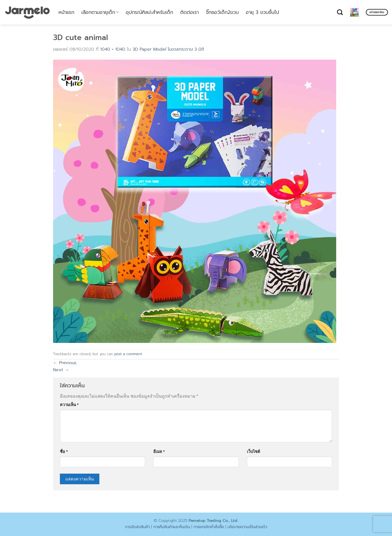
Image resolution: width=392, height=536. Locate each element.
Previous (65, 363)
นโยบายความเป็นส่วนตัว (247, 527)
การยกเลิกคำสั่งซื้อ (209, 527)
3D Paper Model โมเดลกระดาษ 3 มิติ (168, 49)
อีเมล (159, 452)
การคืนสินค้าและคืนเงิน (172, 527)
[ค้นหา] (340, 12)
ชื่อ (64, 452)
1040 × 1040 (113, 49)
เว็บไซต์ (253, 452)
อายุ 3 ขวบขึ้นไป (262, 12)
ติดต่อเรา (189, 12)
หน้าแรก (66, 12)
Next (61, 370)
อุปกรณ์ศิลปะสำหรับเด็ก (149, 12)
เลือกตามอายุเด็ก (100, 12)
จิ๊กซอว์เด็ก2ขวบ (222, 12)
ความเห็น (69, 405)
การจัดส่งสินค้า (137, 527)
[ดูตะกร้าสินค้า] (354, 12)
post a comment (128, 354)
